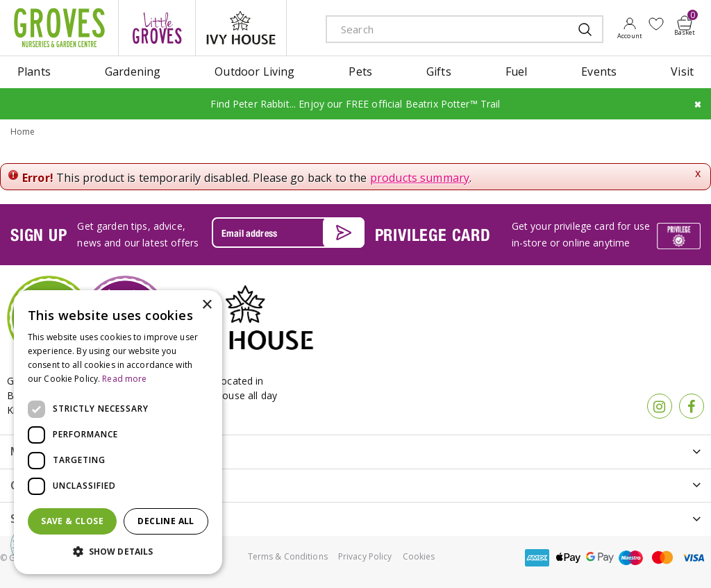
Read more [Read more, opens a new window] (124, 379)
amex (537, 558)
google (600, 558)
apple (569, 558)
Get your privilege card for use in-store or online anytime (581, 234)
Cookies (419, 556)
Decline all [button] (166, 521)
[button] (118, 552)
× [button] (207, 305)
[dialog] (118, 432)
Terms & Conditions (288, 556)
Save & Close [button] (72, 521)
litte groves (157, 28)
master (662, 558)
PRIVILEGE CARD (433, 235)
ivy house (241, 28)
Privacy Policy (365, 556)
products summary (420, 178)
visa (694, 558)
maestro (631, 558)
